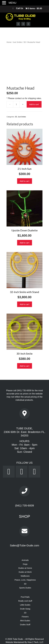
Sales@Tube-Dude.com (25, 533)
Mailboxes (25, 564)
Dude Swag (25, 597)
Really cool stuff (25, 589)
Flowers (25, 605)
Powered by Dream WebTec (24, 637)
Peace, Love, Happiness (25, 568)
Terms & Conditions (32, 640)
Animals (25, 548)
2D (25, 601)
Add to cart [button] (25, 169)
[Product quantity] (16, 92)
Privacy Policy (15, 640)
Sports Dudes (25, 576)
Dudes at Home (25, 556)
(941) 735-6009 (24, 379)
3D (25, 42)
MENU (12, 3)
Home (9, 42)
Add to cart (34, 92)
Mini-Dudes (25, 609)
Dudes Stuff (25, 613)
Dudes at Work (25, 560)
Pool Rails (25, 585)
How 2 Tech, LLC (36, 630)
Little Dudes (25, 593)
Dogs (25, 552)
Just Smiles (17, 42)
